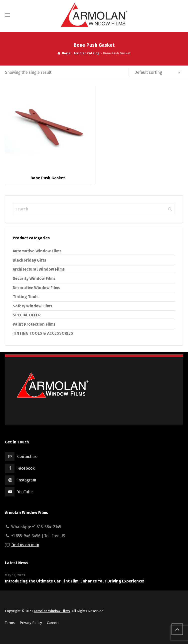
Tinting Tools (26, 297)
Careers (53, 623)
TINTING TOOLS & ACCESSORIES (43, 333)
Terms (10, 623)
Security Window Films (34, 278)
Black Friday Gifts (29, 260)
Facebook (26, 468)
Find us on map (25, 545)
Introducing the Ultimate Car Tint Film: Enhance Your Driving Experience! (75, 581)
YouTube (25, 492)
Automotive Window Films (37, 251)
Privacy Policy (31, 623)
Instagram (27, 480)
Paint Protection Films (34, 324)
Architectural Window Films (39, 269)
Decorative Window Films (36, 288)
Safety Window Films (32, 306)
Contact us (27, 457)
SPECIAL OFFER (27, 315)
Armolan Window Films (52, 611)
